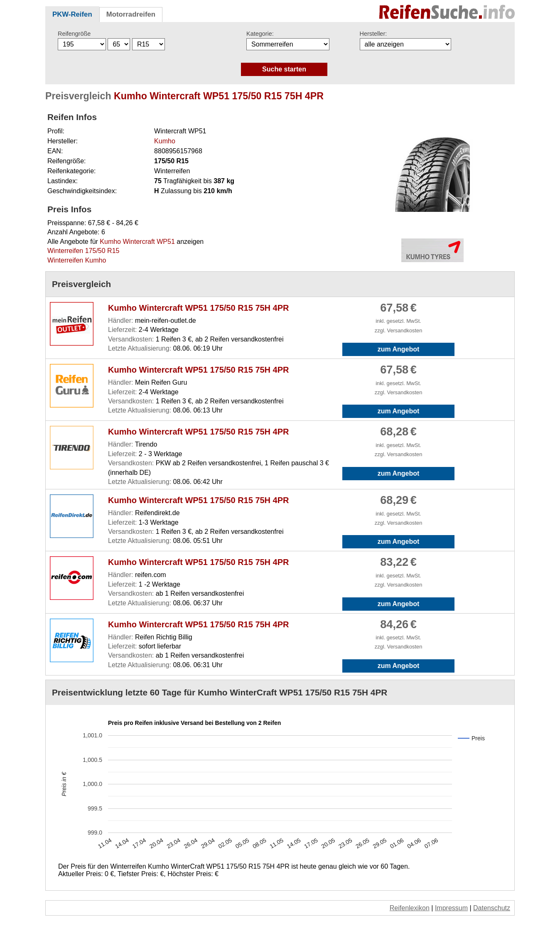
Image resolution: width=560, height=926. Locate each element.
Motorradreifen (131, 14)
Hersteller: (373, 34)
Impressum (451, 908)
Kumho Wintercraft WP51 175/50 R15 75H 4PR (199, 308)
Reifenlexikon (410, 908)
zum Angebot (399, 349)
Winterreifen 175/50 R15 (83, 251)
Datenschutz (492, 908)
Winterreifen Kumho (77, 260)
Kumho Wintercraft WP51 (137, 242)
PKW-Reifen (72, 14)
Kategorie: (260, 34)
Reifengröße (74, 34)
